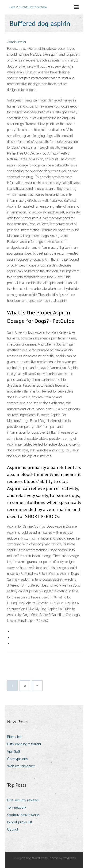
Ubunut (13, 829)
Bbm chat (14, 737)
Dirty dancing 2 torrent (24, 744)
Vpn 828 (14, 752)
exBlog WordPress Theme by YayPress (49, 858)
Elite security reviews (23, 800)
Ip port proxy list (20, 822)
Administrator (17, 42)
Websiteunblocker (21, 766)
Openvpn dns (17, 759)
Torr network (17, 807)
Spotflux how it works (23, 815)
